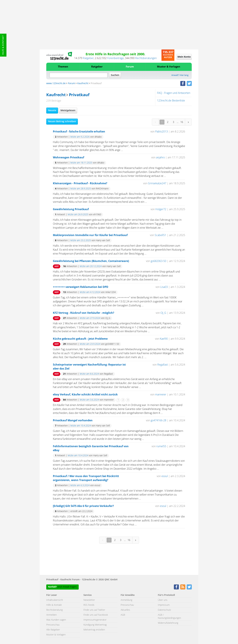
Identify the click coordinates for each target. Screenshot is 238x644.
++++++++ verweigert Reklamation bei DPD (81, 287)
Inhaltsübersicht (55, 600)
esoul (165, 476)
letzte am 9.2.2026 (80, 137)
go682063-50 (159, 261)
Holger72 (161, 209)
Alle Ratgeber (53, 630)
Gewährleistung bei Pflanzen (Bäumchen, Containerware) (91, 261)
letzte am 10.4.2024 (81, 426)
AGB (123, 615)
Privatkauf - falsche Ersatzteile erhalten (79, 132)
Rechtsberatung (54, 610)
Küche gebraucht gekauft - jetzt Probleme (80, 339)
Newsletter (89, 600)
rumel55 (161, 446)
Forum (130, 67)
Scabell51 (160, 235)
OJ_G (163, 313)
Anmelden (51, 615)
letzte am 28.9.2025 (81, 189)
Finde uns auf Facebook (96, 615)
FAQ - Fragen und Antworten (174, 93)
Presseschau (53, 625)
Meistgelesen (68, 111)
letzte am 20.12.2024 (91, 266)
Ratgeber (88, 58)
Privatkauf (79, 95)
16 (182, 122)
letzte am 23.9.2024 (90, 344)
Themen (63, 67)
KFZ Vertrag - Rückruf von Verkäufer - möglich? (84, 313)
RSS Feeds (89, 605)
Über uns (163, 600)
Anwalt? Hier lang (180, 75)
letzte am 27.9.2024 (90, 318)
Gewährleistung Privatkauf (71, 209)
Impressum (164, 605)
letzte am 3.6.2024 (89, 400)
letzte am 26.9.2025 (78, 215)
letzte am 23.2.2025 (81, 241)
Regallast (163, 365)
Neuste (52, 111)
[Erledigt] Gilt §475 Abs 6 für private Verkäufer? (83, 506)
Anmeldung (126, 600)
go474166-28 (159, 420)
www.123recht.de (56, 83)
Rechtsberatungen (146, 58)
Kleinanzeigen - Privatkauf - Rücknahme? (80, 183)
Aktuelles (125, 610)
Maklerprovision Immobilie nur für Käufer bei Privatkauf (90, 235)
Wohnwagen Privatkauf (69, 158)
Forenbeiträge (116, 58)
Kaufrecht (83, 83)
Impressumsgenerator (95, 620)
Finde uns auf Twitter (94, 610)
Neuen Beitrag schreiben (62, 122)
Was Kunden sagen (56, 620)
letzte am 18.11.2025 (81, 163)
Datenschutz (164, 610)
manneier (161, 395)
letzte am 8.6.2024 (89, 374)
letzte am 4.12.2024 (90, 292)
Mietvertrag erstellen (94, 630)
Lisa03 (164, 287)
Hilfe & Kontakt (3, 45)
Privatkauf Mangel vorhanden (73, 420)
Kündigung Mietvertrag (95, 625)
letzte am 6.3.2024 (80, 485)
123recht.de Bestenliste (171, 101)
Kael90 (164, 339)
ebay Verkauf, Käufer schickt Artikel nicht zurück (85, 395)
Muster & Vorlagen (169, 67)
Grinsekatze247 (157, 183)
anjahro (160, 158)
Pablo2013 (161, 132)
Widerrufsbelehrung (168, 623)
